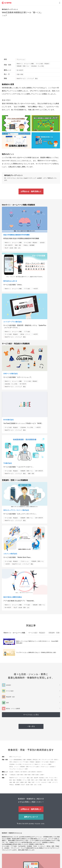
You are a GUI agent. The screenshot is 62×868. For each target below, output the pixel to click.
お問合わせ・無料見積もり (31, 191)
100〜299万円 (9, 240)
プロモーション (39, 415)
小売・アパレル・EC (51, 632)
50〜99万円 (20, 70)
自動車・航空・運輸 (25, 637)
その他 (40, 639)
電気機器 (19, 635)
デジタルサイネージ (28, 619)
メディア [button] (5, 848)
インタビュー (20, 624)
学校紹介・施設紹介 (35, 617)
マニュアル (12, 624)
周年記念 (35, 614)
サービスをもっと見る (31, 569)
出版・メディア (53, 637)
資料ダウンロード (31, 672)
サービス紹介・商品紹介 (43, 64)
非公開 (11, 627)
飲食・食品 (12, 635)
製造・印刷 (54, 635)
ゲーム (25, 635)
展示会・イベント (10, 286)
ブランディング (46, 614)
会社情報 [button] (5, 853)
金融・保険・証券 (14, 637)
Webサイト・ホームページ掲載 (25, 64)
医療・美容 (18, 240)
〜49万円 (46, 235)
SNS (11, 617)
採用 (26, 624)
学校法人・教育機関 (10, 243)
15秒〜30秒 (20, 74)
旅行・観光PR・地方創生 (37, 632)
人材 (36, 635)
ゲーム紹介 (36, 621)
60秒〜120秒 (35, 629)
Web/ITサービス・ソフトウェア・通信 (27, 79)
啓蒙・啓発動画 (27, 614)
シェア (5, 15)
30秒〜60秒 (27, 629)
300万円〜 (40, 627)
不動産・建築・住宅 (44, 635)
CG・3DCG (54, 614)
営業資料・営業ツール (23, 66)
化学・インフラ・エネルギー (40, 637)
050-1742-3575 (24, 678)
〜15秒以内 (12, 629)
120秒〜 (42, 629)
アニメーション (21, 59)
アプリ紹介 (38, 235)
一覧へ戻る (31, 581)
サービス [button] (5, 842)
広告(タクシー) (17, 617)
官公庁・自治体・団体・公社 (13, 245)
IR (40, 614)
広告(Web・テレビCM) (38, 66)
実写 (11, 611)
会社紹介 (23, 237)
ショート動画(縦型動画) (16, 614)
